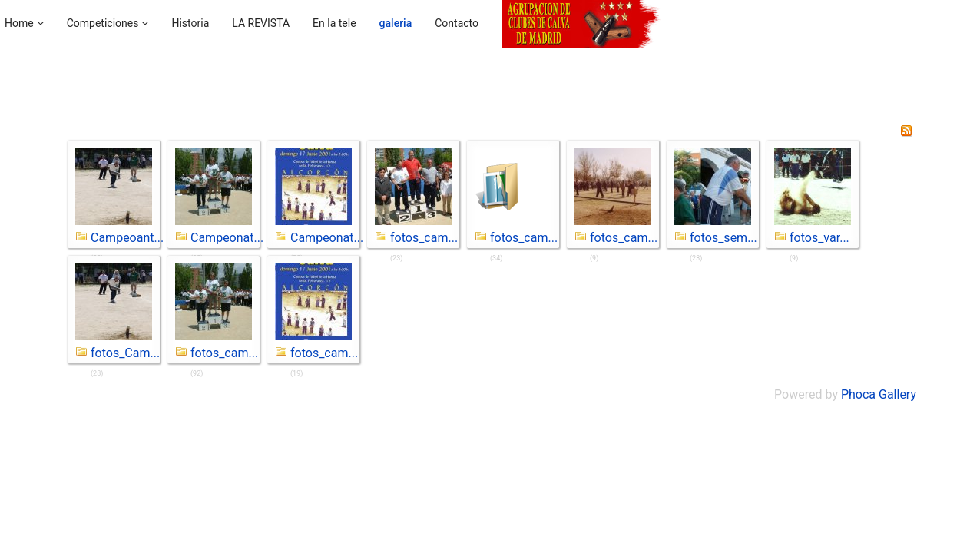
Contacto (457, 23)
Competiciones (103, 23)
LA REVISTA (261, 23)
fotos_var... (819, 238)
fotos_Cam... (125, 353)
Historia (190, 23)
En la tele (334, 23)
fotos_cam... (424, 238)
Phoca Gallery (879, 394)
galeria (396, 23)
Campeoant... (127, 238)
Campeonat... (227, 238)
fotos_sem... (723, 238)
